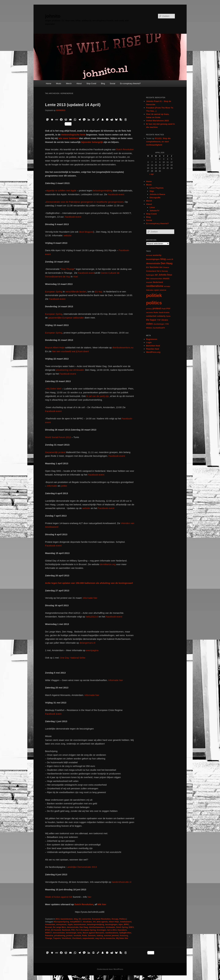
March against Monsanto (93, 933)
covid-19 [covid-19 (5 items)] (170, 259)
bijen (121, 924)
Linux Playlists (157, 188)
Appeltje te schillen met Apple (61, 190)
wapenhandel (88, 938)
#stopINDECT (76, 922)
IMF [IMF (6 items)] (156, 275)
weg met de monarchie (105, 938)
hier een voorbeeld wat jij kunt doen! (70, 351)
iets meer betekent (68, 138)
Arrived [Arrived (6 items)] (149, 255)
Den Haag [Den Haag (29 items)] (167, 263)
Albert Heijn (114, 922)
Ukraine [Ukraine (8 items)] (165, 320)
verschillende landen (76, 292)
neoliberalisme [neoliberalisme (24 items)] (155, 286)
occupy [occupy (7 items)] (167, 286)
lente (79, 933)
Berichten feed (153, 346)
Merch (69, 83)
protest (69, 936)
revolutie (77, 936)
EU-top (98, 292)
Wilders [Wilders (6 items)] (149, 328)
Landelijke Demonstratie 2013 (82, 867)
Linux (152, 207)
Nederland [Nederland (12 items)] (158, 282)
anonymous (61, 924)
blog (76, 919)
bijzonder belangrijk (92, 142)
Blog (103, 83)
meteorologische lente (73, 135)
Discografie (155, 198)
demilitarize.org (108, 564)
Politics (123, 919)
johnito (53, 16)
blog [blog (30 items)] (163, 259)
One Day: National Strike (73, 658)
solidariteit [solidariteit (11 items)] (151, 316)
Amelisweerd (126, 922)
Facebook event (53, 714)
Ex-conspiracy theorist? (130, 83)
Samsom (92, 936)
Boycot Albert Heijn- (55, 347)
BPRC (126, 924)
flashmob (66, 930)
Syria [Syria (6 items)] (168, 316)
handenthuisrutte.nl (122, 882)
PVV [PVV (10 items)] (168, 309)
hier (89, 897)
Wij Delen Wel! (54, 389)
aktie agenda (102, 922)
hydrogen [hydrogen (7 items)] (150, 275)
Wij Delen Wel (122, 938)
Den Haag (84, 927)
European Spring (54, 292)
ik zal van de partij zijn (98, 396)
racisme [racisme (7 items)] (150, 312)
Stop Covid (91, 83)
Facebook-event (116, 194)
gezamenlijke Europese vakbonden (66, 318)
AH (94, 922)
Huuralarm (122, 930)
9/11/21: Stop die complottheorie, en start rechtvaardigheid (158, 142)
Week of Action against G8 (59, 897)
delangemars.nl (87, 643)
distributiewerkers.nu (123, 347)
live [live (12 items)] (148, 278)
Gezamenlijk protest (55, 452)
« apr (152, 174)
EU (80, 919)
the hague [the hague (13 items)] (151, 320)
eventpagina (92, 650)
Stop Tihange (68, 269)
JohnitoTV (154, 211)
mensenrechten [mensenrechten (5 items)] (156, 279)
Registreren (152, 339)
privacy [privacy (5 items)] (149, 309)
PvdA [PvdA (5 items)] (164, 309)
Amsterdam (50, 924)
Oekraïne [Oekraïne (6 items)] (150, 290)
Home (49, 83)
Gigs (152, 191)
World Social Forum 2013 (58, 437)
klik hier (102, 904)
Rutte (85, 936)
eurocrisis (87, 919)
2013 (57, 919)
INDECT (49, 933)
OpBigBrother (125, 933)
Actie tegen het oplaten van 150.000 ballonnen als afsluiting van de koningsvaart (89, 583)
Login (149, 342)
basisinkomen (67, 919)
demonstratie (73, 927)
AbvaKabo (87, 922)
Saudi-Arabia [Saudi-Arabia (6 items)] (164, 312)
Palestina (49, 936)
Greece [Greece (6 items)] (166, 267)
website (67, 235)
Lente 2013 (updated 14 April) (73, 105)
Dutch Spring (122, 927)
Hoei (76, 277)
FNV (73, 930)
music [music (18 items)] (166, 278)
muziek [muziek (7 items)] (149, 282)
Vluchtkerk (77, 938)
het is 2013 (112, 930)
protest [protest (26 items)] (157, 308)
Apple (70, 924)
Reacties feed (153, 349)
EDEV (131, 927)
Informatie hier (115, 680)
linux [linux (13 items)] (170, 275)
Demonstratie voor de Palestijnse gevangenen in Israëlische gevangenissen (85, 202)
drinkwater (110, 927)
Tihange (49, 938)
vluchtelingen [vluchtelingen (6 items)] (159, 324)
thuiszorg (124, 936)
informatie (52, 486)
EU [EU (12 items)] (148, 267)
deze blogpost (86, 232)
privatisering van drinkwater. (70, 370)
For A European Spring (86, 930)
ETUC (48, 930)
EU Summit (56, 930)
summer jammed (111, 936)
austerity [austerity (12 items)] (157, 255)
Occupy (115, 919)
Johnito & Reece (157, 194)
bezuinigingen (111, 924)
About (79, 83)
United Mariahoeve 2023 (158, 121)
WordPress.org (153, 352)
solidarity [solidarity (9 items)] (161, 316)
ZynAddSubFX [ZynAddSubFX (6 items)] (159, 328)
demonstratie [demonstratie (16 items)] (153, 263)
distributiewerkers (97, 927)
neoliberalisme (112, 933)
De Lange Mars (59, 927)
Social (112, 83)
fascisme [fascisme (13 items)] (154, 267)
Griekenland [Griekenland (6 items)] (151, 271)
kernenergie (71, 933)
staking (100, 936)
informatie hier (90, 598)
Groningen (101, 930)
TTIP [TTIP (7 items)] (159, 320)
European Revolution (101, 919)
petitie (64, 486)
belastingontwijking (103, 190)
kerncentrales (59, 933)
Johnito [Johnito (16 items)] (162, 275)
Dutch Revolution (125, 149)
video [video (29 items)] (150, 324)
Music (59, 83)
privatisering (60, 936)
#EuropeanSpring (61, 922)
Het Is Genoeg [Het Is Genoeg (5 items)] (162, 271)
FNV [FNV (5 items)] (161, 267)
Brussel (49, 927)
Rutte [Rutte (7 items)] (156, 312)
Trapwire (57, 938)
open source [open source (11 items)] (160, 290)
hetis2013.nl (92, 617)
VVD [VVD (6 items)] (167, 324)
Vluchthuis (66, 938)
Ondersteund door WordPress (110, 969)
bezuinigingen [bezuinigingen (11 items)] (153, 259)
